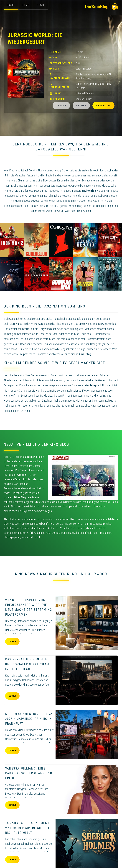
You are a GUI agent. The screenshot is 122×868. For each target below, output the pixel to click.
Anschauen (103, 106)
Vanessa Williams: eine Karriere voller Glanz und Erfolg (29, 773)
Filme (26, 5)
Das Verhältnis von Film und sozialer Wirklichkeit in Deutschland (28, 664)
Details (81, 106)
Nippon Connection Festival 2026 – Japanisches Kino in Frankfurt (30, 719)
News (41, 5)
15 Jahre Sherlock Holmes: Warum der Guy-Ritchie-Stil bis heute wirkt (29, 828)
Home (11, 5)
